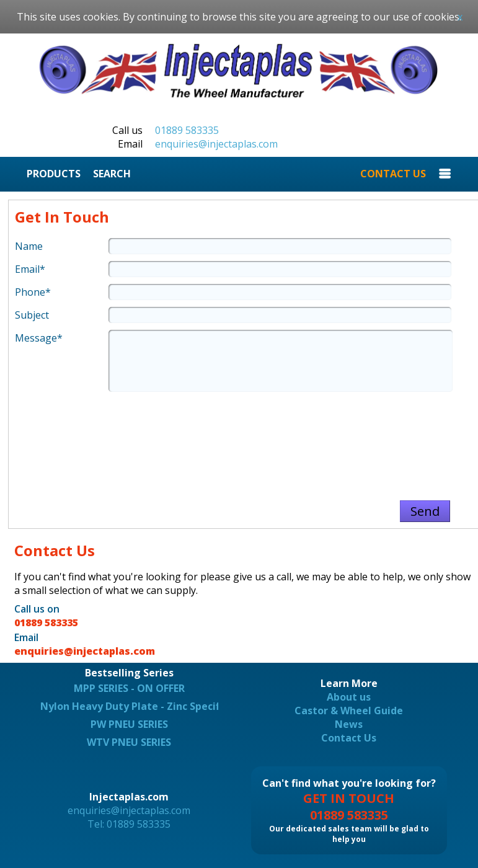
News (349, 724)
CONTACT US (393, 174)
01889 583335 (187, 130)
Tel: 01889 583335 (129, 824)
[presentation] (244, 440)
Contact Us (349, 738)
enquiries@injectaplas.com (216, 144)
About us (349, 697)
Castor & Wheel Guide (349, 711)
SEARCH (112, 174)
